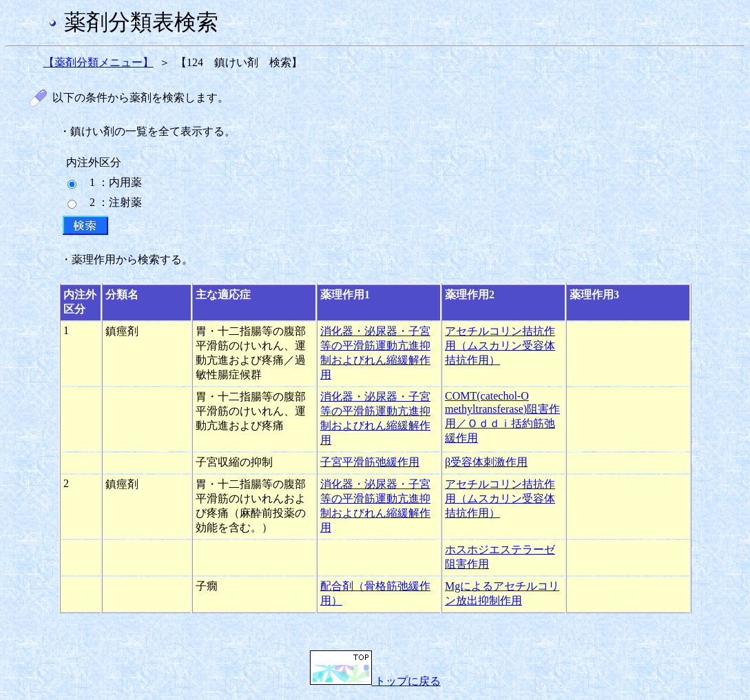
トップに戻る (375, 681)
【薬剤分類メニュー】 (98, 62)
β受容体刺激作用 (486, 462)
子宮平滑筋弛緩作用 (370, 462)
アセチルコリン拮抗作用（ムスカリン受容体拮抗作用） (500, 346)
